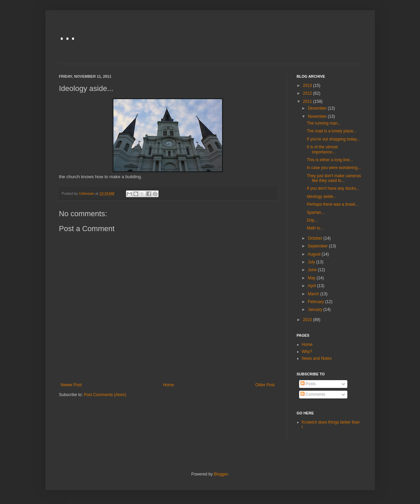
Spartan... (315, 212)
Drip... (312, 220)
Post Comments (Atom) (105, 395)
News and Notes (317, 358)
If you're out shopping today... (333, 139)
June (313, 270)
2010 (308, 320)
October (315, 238)
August (315, 254)
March (314, 294)
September (318, 246)
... (68, 33)
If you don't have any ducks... (333, 188)
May (312, 278)
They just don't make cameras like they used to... (334, 178)
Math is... (315, 228)
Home (168, 385)
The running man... (324, 123)
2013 (308, 86)
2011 (308, 101)
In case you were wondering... (334, 168)
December (318, 108)
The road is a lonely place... (332, 131)
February (316, 302)
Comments (313, 394)
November (318, 116)
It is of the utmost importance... (322, 149)
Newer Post (71, 385)
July (312, 262)
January (315, 310)
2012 (308, 93)
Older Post (265, 385)
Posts (308, 384)
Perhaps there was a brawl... (332, 204)
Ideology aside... (321, 197)
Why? (307, 352)
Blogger (221, 474)
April (312, 286)
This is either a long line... (330, 160)
